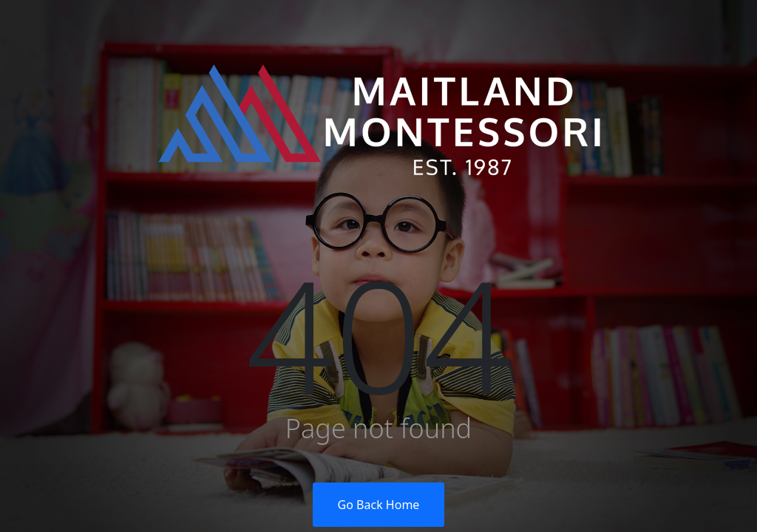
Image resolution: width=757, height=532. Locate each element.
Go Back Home (379, 505)
